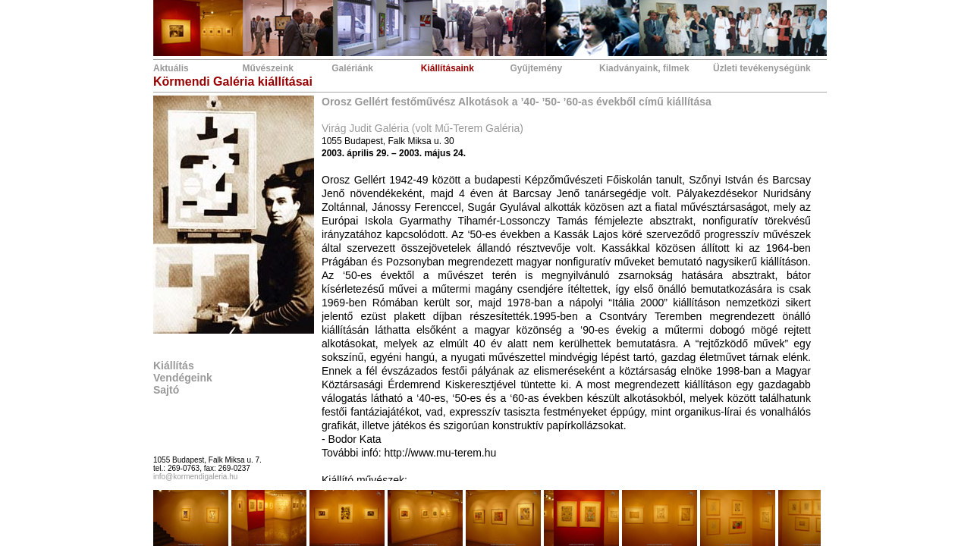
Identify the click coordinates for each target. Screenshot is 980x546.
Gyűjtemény (536, 68)
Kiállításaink (448, 68)
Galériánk (352, 68)
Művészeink (268, 68)
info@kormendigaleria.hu (195, 477)
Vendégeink (183, 378)
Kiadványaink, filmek (644, 68)
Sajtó (166, 390)
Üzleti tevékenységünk (762, 68)
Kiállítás (174, 366)
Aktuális (171, 68)
